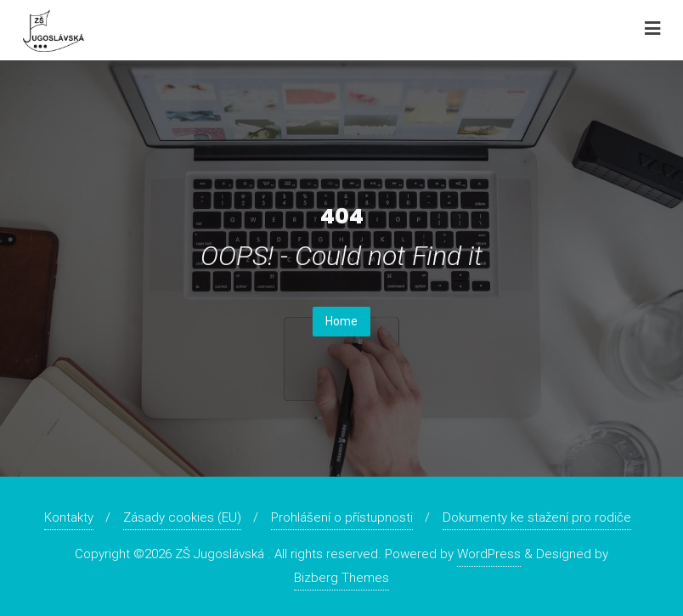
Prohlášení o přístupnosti (342, 517)
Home (341, 321)
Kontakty (69, 517)
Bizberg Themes (341, 578)
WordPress (489, 554)
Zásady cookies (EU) (182, 517)
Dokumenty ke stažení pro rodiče (537, 517)
